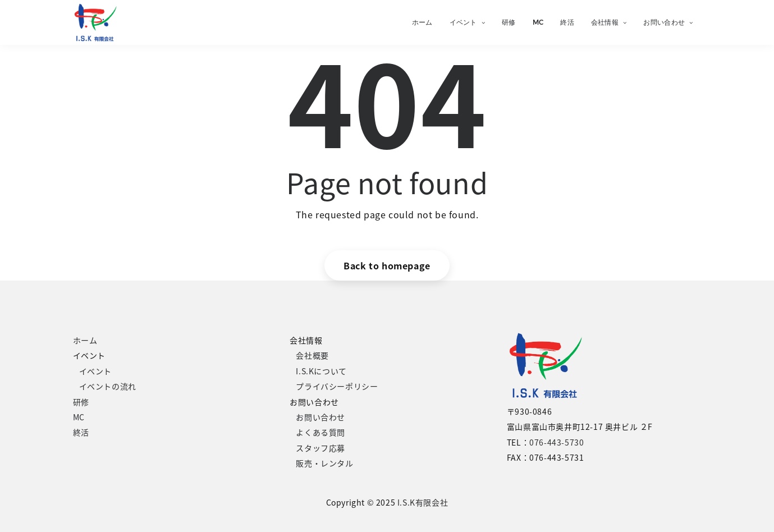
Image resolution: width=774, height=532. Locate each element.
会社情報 (609, 22)
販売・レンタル (324, 463)
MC (538, 22)
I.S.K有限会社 (423, 502)
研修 (509, 22)
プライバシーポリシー (337, 386)
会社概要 (312, 355)
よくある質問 (320, 432)
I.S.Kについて (321, 371)
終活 (567, 22)
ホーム (422, 22)
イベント (468, 22)
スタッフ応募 (320, 448)
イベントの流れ (108, 386)
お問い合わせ (668, 22)
